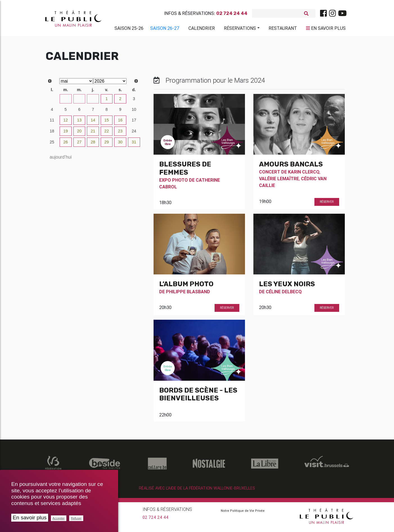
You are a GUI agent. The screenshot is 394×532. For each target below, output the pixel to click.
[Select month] (76, 83)
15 (107, 122)
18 (52, 133)
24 (134, 133)
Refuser (76, 518)
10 (134, 112)
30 (93, 101)
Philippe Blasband (188, 294)
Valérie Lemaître (279, 181)
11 (52, 122)
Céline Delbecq (284, 294)
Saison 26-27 (165, 29)
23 (120, 133)
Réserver (327, 204)
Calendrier (202, 29)
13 (79, 122)
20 (79, 133)
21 (93, 133)
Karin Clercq (304, 174)
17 (134, 122)
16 (120, 122)
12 (66, 122)
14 (93, 122)
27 (52, 101)
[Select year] (110, 83)
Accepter (59, 518)
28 (66, 101)
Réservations (240, 29)
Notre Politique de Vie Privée (243, 513)
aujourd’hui (60, 159)
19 (66, 133)
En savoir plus (30, 518)
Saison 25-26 (129, 29)
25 (52, 144)
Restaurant (283, 29)
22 (107, 133)
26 (66, 144)
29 (79, 101)
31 (134, 144)
